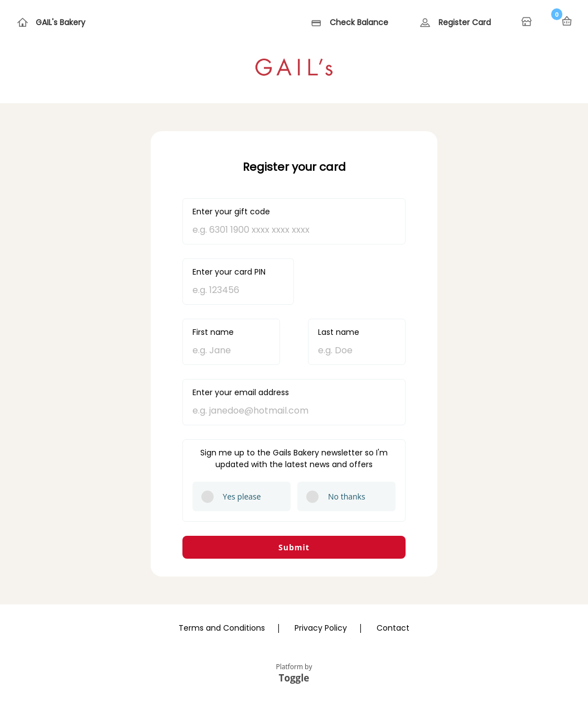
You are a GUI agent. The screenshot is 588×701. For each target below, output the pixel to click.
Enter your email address (241, 392)
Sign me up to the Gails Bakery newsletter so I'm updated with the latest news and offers (294, 458)
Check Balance (359, 22)
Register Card (465, 22)
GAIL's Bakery (61, 22)
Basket (567, 21)
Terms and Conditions (222, 628)
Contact (393, 628)
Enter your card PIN (229, 272)
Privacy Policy (321, 628)
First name (213, 332)
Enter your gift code (231, 212)
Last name (339, 332)
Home (528, 22)
